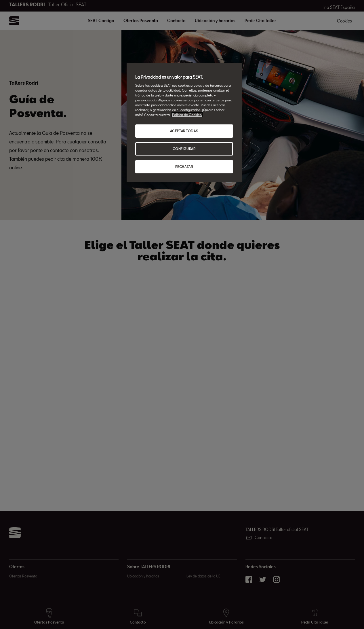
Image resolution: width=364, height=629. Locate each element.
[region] (184, 123)
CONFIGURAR (184, 149)
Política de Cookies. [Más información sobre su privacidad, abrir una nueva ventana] (187, 115)
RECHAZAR (184, 167)
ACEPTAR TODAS (184, 131)
